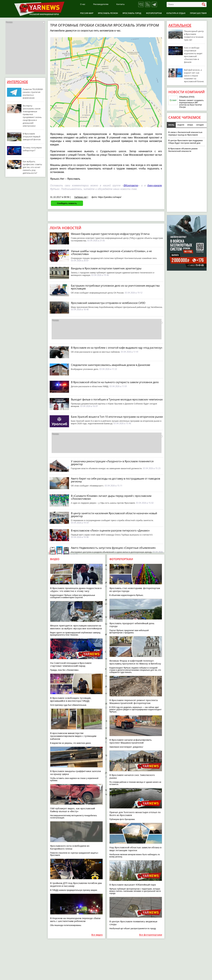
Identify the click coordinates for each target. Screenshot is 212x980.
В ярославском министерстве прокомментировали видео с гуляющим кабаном (73, 736)
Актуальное (180, 25)
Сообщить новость (67, 203)
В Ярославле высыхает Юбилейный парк (133, 885)
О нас (83, 4)
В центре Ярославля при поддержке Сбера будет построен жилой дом (186, 142)
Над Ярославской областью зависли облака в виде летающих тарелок (135, 849)
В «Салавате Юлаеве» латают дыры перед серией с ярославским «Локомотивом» (111, 497)
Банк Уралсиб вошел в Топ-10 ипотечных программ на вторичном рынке (117, 417)
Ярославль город (132, 13)
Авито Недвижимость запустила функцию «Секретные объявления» (113, 548)
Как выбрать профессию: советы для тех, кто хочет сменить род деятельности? (32, 167)
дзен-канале (155, 185)
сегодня (200, 125)
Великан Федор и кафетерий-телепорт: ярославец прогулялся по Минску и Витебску (135, 662)
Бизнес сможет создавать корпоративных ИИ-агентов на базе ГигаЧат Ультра (192, 104)
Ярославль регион (108, 13)
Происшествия (198, 13)
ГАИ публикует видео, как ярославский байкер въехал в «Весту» (73, 810)
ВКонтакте (131, 185)
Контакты (120, 4)
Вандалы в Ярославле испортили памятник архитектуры (106, 268)
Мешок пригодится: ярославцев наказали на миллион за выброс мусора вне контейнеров (76, 627)
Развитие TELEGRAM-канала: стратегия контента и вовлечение (33, 94)
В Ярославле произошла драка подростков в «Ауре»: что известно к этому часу (76, 590)
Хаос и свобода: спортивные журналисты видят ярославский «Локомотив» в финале (193, 55)
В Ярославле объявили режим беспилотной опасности (183, 150)
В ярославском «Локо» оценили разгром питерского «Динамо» (110, 531)
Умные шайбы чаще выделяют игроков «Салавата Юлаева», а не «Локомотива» (111, 253)
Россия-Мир (87, 13)
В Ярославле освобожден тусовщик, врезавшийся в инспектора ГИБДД (71, 699)
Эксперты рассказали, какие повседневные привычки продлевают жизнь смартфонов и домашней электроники (32, 116)
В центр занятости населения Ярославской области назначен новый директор (114, 515)
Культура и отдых (176, 13)
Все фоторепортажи (151, 935)
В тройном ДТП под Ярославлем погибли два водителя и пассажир (76, 884)
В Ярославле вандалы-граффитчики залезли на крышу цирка (75, 773)
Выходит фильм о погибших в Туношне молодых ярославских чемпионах (117, 399)
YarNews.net (80, 197)
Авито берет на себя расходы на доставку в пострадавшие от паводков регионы (116, 480)
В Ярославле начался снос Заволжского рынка (132, 776)
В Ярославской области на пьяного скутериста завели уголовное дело (115, 382)
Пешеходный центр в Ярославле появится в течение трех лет (194, 35)
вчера (190, 125)
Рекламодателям (101, 4)
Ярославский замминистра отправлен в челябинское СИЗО (108, 303)
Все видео (97, 935)
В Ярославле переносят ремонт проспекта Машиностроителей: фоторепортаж (134, 702)
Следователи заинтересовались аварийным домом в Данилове (111, 365)
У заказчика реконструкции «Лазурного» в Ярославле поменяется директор (112, 463)
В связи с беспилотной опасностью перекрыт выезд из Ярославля (185, 134)
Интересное (17, 82)
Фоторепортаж (154, 13)
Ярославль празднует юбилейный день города (132, 625)
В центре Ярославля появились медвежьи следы (133, 923)
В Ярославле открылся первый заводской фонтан (32, 137)
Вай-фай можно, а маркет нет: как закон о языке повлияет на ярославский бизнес (194, 76)
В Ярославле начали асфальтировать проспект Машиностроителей (131, 741)
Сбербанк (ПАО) (187, 97)
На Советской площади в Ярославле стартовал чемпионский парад (71, 664)
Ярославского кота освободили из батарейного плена (70, 847)
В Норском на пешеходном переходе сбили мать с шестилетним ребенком (75, 920)
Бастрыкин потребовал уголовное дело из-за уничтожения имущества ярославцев (115, 287)
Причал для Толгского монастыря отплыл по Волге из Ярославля (135, 814)
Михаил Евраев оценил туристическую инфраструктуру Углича (110, 234)
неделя (181, 125)
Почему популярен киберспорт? (32, 149)
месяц (171, 125)
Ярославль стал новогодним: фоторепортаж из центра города (135, 590)
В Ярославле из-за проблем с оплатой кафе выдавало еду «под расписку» (117, 348)
